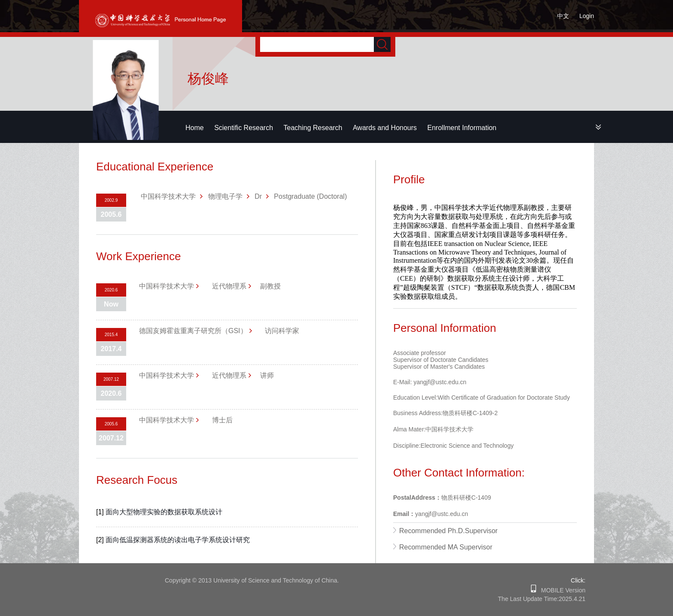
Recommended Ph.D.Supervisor (448, 531)
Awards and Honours (385, 128)
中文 (563, 16)
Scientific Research (244, 128)
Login (587, 16)
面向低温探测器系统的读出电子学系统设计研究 (178, 540)
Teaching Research (313, 128)
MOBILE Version (561, 590)
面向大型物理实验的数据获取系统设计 (164, 512)
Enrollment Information (462, 128)
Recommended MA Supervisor (446, 547)
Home (195, 128)
